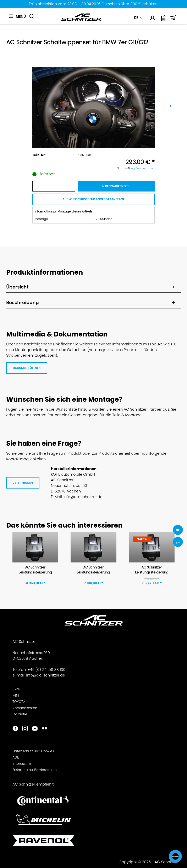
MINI (16, 696)
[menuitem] (17, 19)
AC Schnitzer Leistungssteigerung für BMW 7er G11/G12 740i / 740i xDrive (35, 570)
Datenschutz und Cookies (33, 751)
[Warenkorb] (173, 20)
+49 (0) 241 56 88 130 (46, 670)
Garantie (20, 714)
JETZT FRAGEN (23, 483)
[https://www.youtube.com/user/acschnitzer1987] (35, 729)
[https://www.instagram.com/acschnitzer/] (25, 729)
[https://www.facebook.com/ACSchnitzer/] (15, 729)
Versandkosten (25, 708)
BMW (16, 689)
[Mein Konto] (153, 19)
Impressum (22, 764)
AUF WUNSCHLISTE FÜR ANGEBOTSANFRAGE (93, 199)
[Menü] (17, 16)
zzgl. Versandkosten (143, 168)
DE (136, 18)
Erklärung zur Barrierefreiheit (36, 770)
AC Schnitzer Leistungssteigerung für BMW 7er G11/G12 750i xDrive (93, 570)
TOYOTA (19, 702)
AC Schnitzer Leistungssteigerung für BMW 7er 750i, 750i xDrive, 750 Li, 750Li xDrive (152, 570)
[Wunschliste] (164, 20)
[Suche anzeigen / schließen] (32, 16)
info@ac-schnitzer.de (46, 675)
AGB (16, 757)
